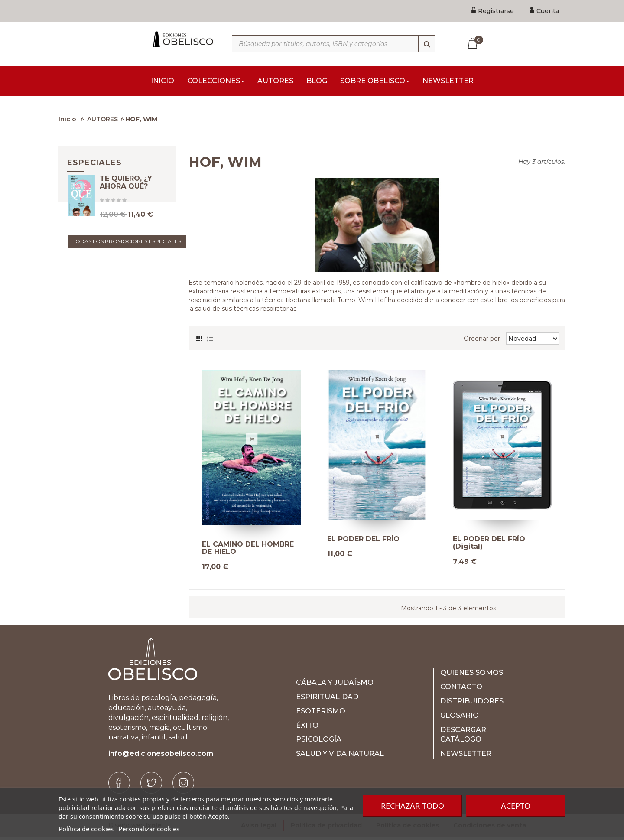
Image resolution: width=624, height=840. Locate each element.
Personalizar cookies (149, 829)
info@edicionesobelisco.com (161, 756)
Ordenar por (482, 341)
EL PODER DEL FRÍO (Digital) (489, 545)
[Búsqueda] (427, 44)
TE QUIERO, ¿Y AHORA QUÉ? (126, 196)
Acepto (516, 806)
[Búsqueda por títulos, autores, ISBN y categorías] (334, 44)
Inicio (67, 122)
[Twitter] (151, 785)
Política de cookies (86, 829)
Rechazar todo (413, 806)
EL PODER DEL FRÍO (363, 542)
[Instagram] (183, 785)
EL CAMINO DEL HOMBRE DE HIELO (248, 551)
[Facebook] (119, 785)
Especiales (94, 165)
